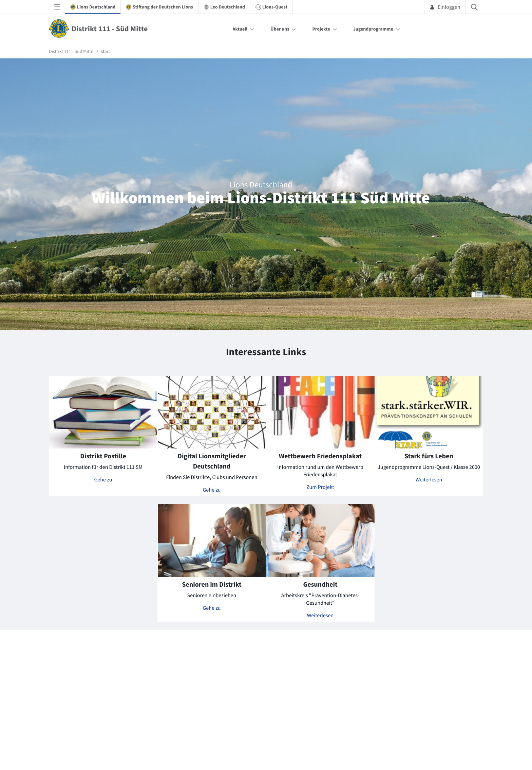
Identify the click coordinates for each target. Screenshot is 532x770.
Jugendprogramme (373, 29)
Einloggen (445, 7)
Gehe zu (103, 480)
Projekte (321, 29)
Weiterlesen (429, 480)
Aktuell (240, 29)
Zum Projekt (320, 487)
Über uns (280, 29)
